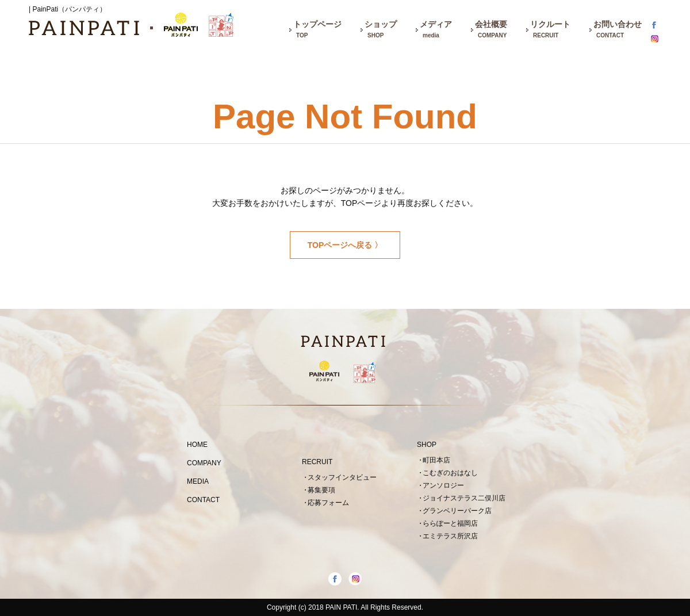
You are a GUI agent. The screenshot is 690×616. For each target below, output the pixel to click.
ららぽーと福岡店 (450, 523)
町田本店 (436, 460)
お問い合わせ (618, 30)
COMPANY (204, 463)
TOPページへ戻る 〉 (345, 245)
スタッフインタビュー (342, 477)
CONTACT (203, 500)
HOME (197, 445)
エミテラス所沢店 (450, 536)
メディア (436, 30)
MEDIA (198, 481)
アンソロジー (443, 485)
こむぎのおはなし (450, 473)
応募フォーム (328, 503)
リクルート (550, 30)
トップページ (317, 30)
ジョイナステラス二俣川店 (464, 498)
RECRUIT (317, 462)
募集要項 (321, 490)
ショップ (381, 30)
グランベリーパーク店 (457, 511)
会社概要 (491, 30)
